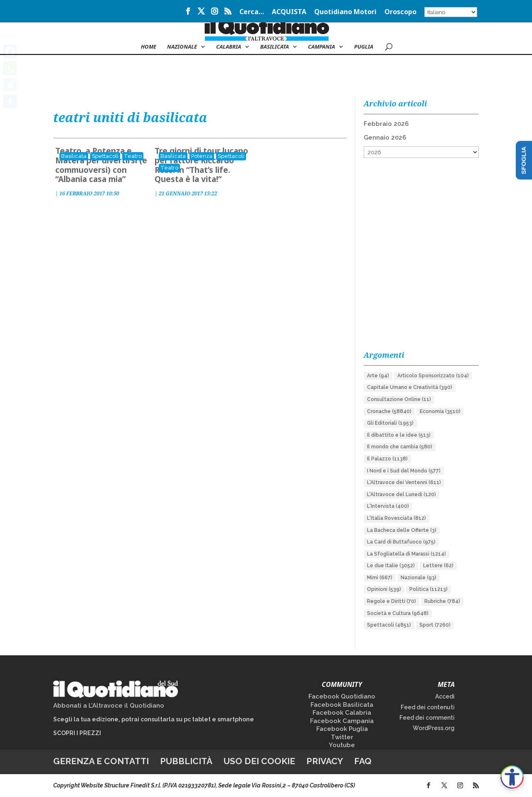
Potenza (202, 156)
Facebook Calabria (342, 713)
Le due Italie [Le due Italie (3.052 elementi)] (391, 566)
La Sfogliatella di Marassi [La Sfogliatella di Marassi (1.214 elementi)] (406, 554)
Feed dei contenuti (428, 707)
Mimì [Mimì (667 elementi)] (380, 578)
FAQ (363, 761)
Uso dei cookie (259, 761)
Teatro (133, 156)
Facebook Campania (342, 721)
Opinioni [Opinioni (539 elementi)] (384, 589)
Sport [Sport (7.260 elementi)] (435, 625)
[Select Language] (451, 12)
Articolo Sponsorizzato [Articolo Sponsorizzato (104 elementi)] (433, 376)
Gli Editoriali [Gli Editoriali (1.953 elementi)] (390, 423)
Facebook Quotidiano (342, 696)
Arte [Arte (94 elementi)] (378, 376)
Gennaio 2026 (385, 138)
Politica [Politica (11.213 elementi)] (429, 589)
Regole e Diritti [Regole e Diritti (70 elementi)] (392, 601)
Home (149, 47)
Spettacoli (105, 156)
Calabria (229, 47)
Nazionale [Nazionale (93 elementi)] (419, 578)
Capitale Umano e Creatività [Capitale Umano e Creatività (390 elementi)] (410, 387)
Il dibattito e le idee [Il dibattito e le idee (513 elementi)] (399, 435)
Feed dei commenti (427, 718)
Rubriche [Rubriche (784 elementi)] (442, 601)
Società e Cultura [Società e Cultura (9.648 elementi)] (398, 613)
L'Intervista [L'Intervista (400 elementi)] (388, 506)
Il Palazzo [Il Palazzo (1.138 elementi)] (387, 459)
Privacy (325, 761)
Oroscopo (400, 12)
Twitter (342, 737)
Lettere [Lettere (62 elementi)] (438, 566)
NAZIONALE (182, 47)
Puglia (364, 47)
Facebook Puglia (342, 729)
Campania (321, 47)
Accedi (445, 696)
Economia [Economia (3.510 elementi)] (440, 411)
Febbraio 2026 (386, 124)
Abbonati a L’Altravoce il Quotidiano (109, 706)
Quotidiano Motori (345, 12)
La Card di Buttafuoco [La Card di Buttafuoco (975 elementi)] (401, 542)
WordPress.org (434, 728)
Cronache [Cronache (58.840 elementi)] (389, 411)
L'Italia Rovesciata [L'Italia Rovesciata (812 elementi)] (397, 518)
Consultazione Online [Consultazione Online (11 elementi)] (399, 399)
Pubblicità (186, 761)
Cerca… (252, 12)
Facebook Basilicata (342, 705)
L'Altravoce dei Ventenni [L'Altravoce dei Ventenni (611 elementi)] (404, 482)
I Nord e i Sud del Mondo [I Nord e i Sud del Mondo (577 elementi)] (404, 471)
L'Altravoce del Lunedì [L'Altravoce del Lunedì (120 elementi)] (401, 494)
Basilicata (275, 47)
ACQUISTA (289, 12)
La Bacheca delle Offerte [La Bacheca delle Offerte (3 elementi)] (402, 530)
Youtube (342, 745)
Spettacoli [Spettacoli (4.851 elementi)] (389, 625)
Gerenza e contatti (101, 761)
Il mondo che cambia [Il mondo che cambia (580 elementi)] (400, 447)
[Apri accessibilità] (512, 777)
